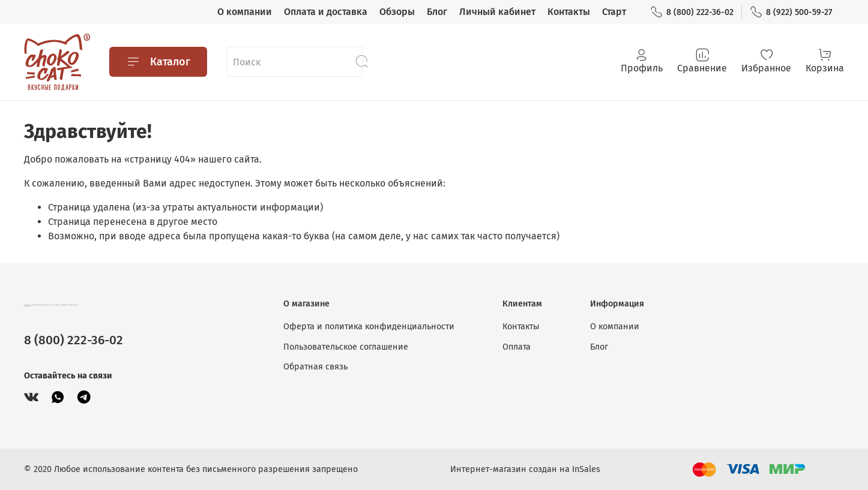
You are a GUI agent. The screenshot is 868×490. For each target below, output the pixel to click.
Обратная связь (315, 367)
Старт (614, 12)
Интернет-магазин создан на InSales (525, 469)
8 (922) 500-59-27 (791, 12)
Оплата (517, 347)
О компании (245, 12)
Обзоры (397, 12)
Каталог (158, 62)
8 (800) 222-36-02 (692, 12)
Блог (437, 12)
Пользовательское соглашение (346, 347)
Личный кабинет (497, 12)
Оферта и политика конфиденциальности (369, 327)
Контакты (569, 12)
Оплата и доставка (326, 12)
